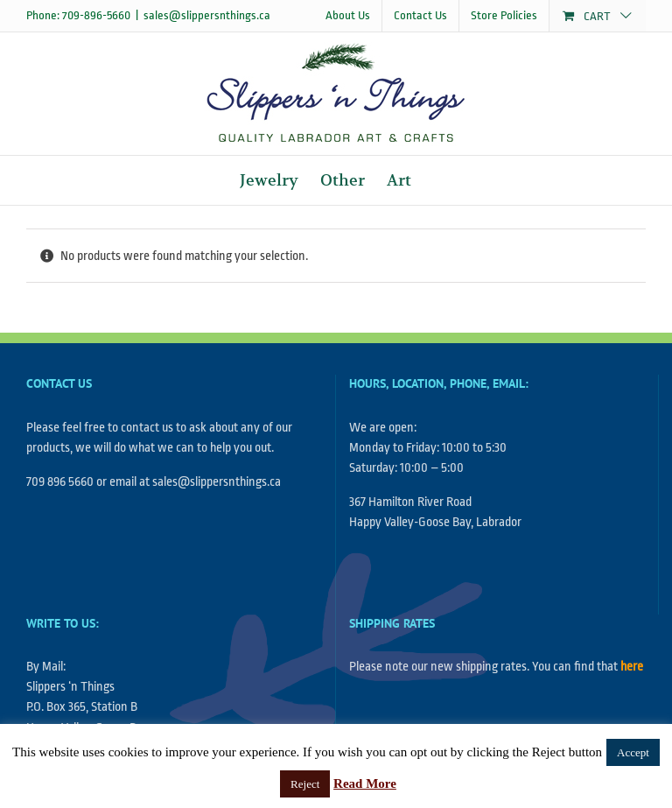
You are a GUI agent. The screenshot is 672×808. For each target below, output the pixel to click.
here (632, 667)
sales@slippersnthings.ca (207, 15)
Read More (365, 783)
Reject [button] (305, 784)
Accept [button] (633, 752)
